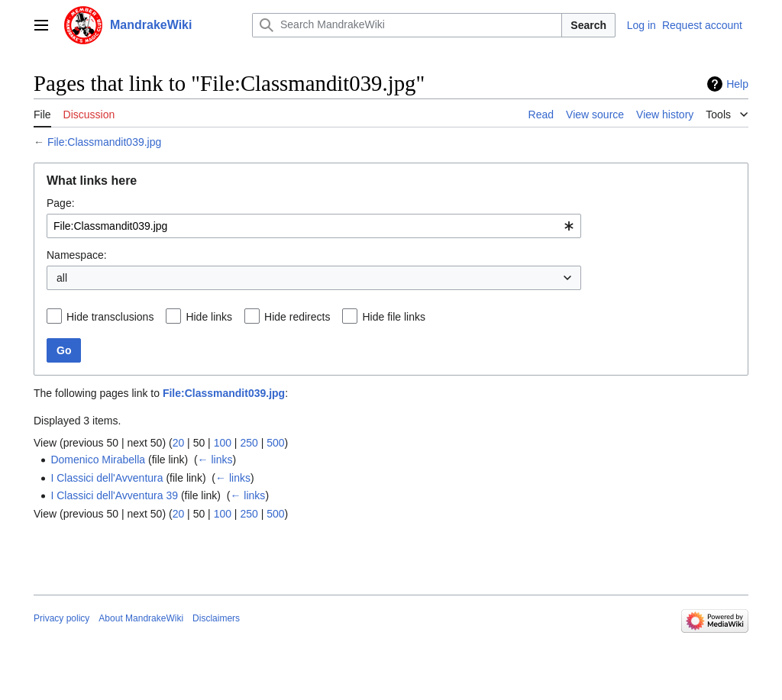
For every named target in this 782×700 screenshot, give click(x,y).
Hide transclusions (110, 317)
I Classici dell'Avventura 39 (114, 495)
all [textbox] (62, 278)
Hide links (209, 317)
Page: (61, 203)
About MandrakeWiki (141, 618)
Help (737, 84)
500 (275, 443)
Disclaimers (216, 618)
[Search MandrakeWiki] (407, 25)
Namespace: (77, 255)
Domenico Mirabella (98, 460)
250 (249, 443)
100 (223, 443)
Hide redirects (297, 317)
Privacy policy (61, 618)
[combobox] (314, 226)
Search (588, 25)
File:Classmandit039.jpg (104, 142)
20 (179, 443)
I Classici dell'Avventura (107, 478)
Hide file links (393, 317)
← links (215, 460)
